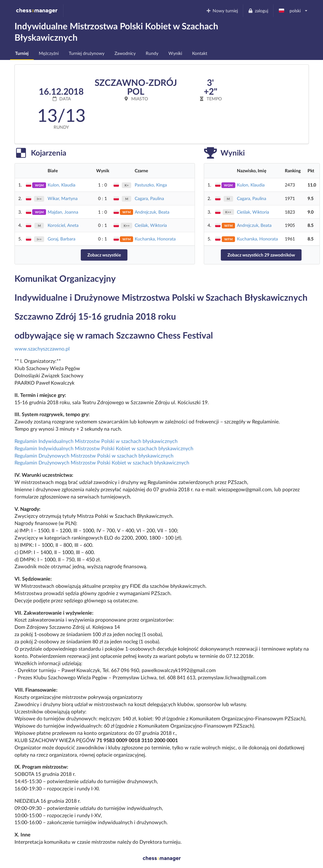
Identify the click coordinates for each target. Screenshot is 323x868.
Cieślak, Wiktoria (151, 225)
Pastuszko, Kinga (151, 185)
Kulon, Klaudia (62, 185)
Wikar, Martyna (63, 198)
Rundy (152, 53)
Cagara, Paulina (149, 198)
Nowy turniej (222, 11)
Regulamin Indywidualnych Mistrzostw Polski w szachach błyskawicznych (96, 441)
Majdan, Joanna (63, 212)
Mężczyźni (49, 53)
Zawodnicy (125, 53)
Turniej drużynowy (87, 53)
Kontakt (200, 53)
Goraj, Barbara (62, 239)
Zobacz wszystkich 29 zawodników (261, 255)
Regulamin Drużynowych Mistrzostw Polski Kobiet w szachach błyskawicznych (102, 462)
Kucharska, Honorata (155, 239)
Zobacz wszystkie (104, 255)
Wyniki (175, 53)
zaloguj (258, 11)
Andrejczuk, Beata (152, 212)
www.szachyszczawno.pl (42, 348)
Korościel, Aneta (63, 225)
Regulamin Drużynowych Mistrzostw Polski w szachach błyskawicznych (94, 455)
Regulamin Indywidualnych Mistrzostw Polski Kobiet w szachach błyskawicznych (104, 448)
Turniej (22, 53)
